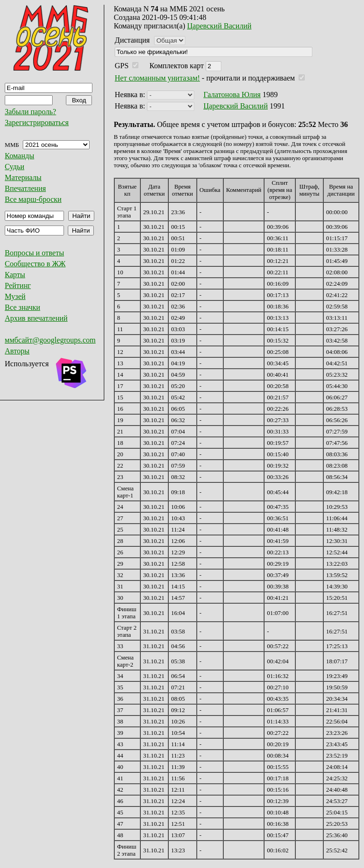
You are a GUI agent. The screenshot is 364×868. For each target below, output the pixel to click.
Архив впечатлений (36, 318)
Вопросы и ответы (34, 253)
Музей (15, 296)
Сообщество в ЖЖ (35, 264)
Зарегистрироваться (37, 122)
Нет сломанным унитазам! (157, 78)
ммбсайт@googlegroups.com (50, 340)
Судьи (14, 167)
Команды (19, 156)
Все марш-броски (33, 199)
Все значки (23, 307)
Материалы (23, 177)
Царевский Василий (219, 26)
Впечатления (25, 188)
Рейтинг (18, 285)
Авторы (17, 351)
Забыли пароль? (30, 112)
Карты (15, 275)
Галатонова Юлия (232, 95)
